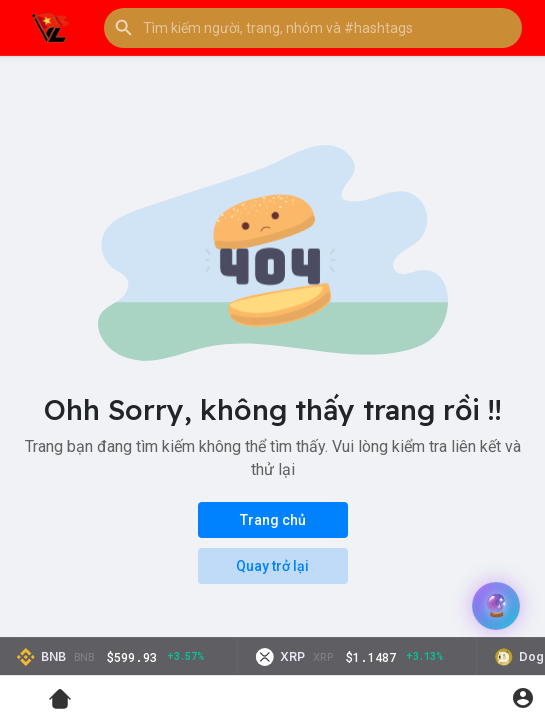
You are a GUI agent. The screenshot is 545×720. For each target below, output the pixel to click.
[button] (313, 28)
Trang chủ (273, 520)
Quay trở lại (272, 566)
